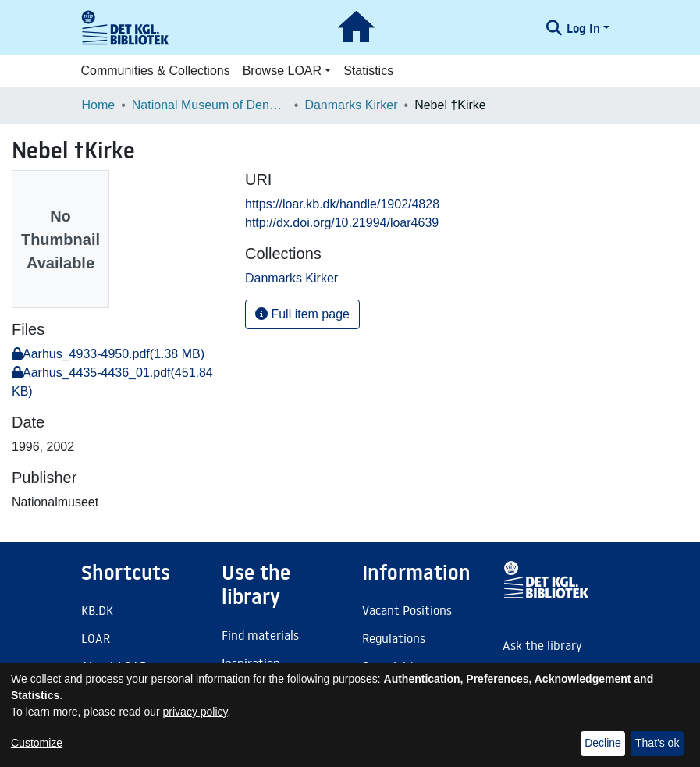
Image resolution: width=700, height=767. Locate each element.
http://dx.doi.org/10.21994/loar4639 (342, 223)
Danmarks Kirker (351, 105)
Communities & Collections (156, 71)
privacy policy (195, 712)
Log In (583, 28)
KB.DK (97, 610)
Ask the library (542, 645)
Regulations (394, 638)
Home (99, 105)
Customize (37, 743)
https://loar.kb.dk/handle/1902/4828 (342, 204)
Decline (603, 743)
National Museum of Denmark (210, 105)
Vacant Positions (407, 610)
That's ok (657, 743)
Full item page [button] (302, 314)
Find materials (260, 635)
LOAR (96, 638)
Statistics (368, 71)
